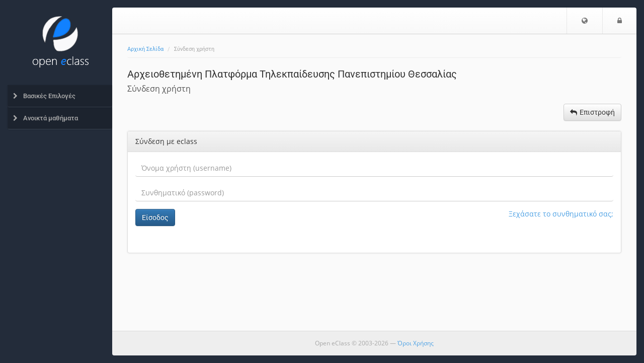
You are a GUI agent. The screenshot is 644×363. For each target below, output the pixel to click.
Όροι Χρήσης (416, 343)
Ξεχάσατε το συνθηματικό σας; (561, 214)
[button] (585, 21)
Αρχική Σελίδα (145, 49)
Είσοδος (155, 217)
